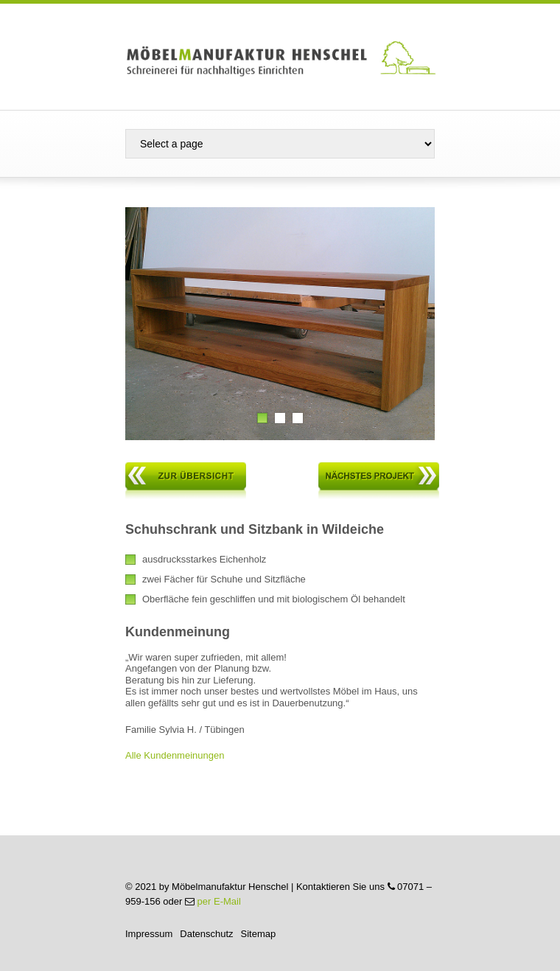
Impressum (149, 934)
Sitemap (259, 934)
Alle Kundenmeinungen (175, 755)
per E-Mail (219, 901)
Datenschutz (206, 934)
